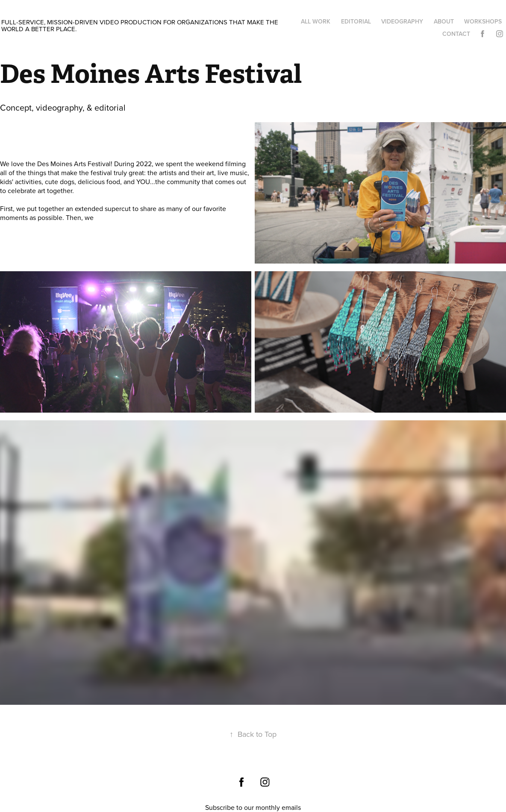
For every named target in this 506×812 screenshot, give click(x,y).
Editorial (356, 21)
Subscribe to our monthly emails (253, 807)
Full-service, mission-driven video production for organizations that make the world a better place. (141, 25)
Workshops (483, 21)
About (444, 21)
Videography (402, 21)
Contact (456, 34)
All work (316, 21)
